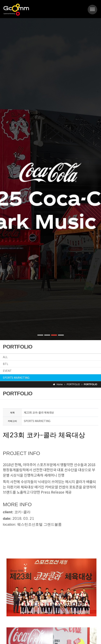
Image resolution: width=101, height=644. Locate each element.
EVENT (7, 371)
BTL (6, 364)
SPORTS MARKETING (16, 378)
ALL (5, 357)
